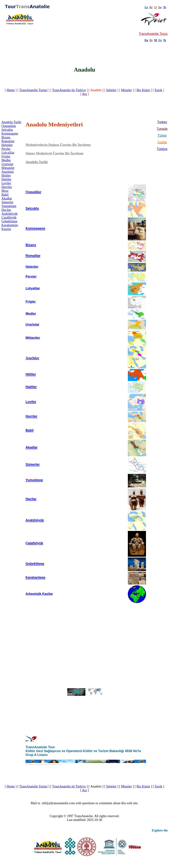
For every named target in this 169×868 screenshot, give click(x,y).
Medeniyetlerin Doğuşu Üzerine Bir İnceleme (58, 145)
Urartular (7, 164)
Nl (155, 40)
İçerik (158, 90)
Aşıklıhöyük (10, 214)
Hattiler (6, 179)
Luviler (6, 183)
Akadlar (7, 198)
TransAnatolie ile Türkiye (69, 90)
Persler (6, 149)
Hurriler (7, 187)
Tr (165, 7)
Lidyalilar (8, 153)
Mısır (5, 191)
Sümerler (7, 202)
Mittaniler (8, 168)
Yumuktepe (9, 206)
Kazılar (6, 229)
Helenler (7, 145)
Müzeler (127, 90)
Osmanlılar (9, 126)
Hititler (6, 176)
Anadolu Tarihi (11, 122)
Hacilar (6, 210)
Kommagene (10, 134)
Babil (5, 195)
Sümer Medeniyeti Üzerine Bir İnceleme (55, 153)
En (146, 40)
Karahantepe (10, 225)
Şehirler (111, 90)
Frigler (6, 156)
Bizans (6, 137)
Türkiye (162, 149)
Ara (84, 94)
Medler (6, 160)
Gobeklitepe (9, 221)
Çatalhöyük (9, 217)
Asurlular (8, 172)
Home (11, 90)
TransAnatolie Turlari (33, 90)
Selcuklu (7, 130)
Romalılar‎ (8, 141)
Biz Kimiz (143, 90)
